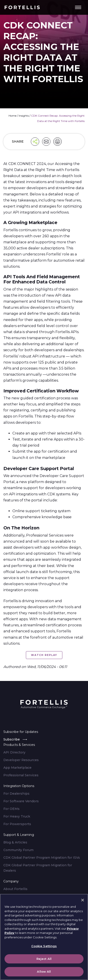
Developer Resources (21, 760)
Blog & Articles (15, 842)
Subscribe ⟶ (15, 739)
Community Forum (18, 850)
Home (12, 116)
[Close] (83, 901)
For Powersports (17, 824)
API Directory (14, 752)
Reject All (44, 960)
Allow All (44, 973)
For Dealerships (16, 794)
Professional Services (21, 775)
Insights (24, 116)
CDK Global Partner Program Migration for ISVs (42, 858)
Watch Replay (44, 655)
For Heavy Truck (17, 816)
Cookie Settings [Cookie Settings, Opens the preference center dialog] (44, 947)
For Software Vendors (21, 801)
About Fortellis (15, 889)
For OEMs (11, 809)
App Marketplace (17, 768)
